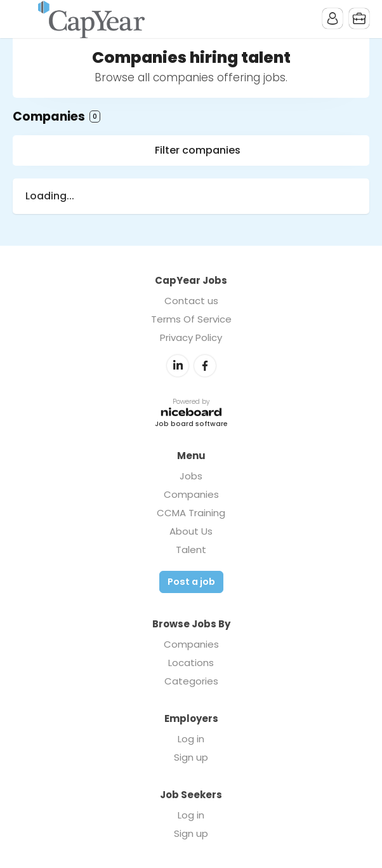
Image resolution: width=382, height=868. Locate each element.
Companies (191, 494)
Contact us (191, 301)
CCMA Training (191, 513)
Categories (191, 681)
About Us (191, 531)
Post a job (191, 582)
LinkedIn (178, 366)
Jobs (191, 476)
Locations (191, 663)
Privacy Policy (191, 337)
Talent (191, 550)
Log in (191, 739)
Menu (22, 19)
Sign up (191, 757)
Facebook (205, 366)
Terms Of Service (191, 319)
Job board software (191, 424)
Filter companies (198, 150)
